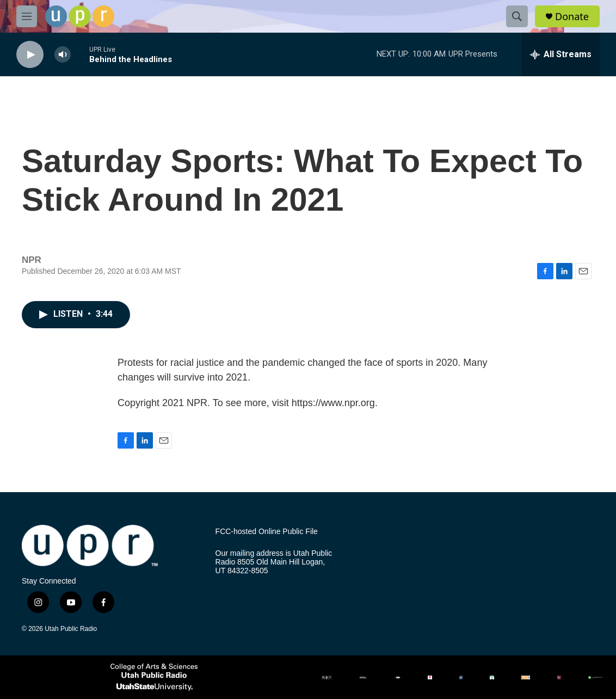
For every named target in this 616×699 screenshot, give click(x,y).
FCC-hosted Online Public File (267, 532)
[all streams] (561, 54)
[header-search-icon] (517, 16)
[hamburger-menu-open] (27, 16)
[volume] (63, 55)
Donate (572, 17)
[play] (30, 55)
